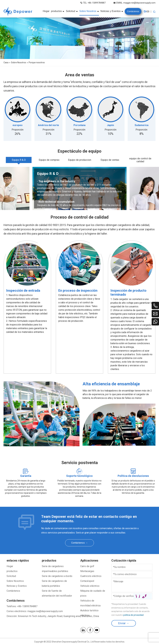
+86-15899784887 (97, 3)
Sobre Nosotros (15, 581)
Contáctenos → (79, 543)
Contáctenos (13, 591)
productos (12, 571)
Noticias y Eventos (17, 586)
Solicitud (11, 576)
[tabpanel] (79, 189)
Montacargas (87, 571)
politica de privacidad (133, 615)
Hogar (10, 566)
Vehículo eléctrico (90, 586)
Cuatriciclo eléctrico (91, 576)
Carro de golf (87, 566)
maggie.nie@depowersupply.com (139, 3)
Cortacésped (87, 581)
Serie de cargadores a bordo (57, 576)
